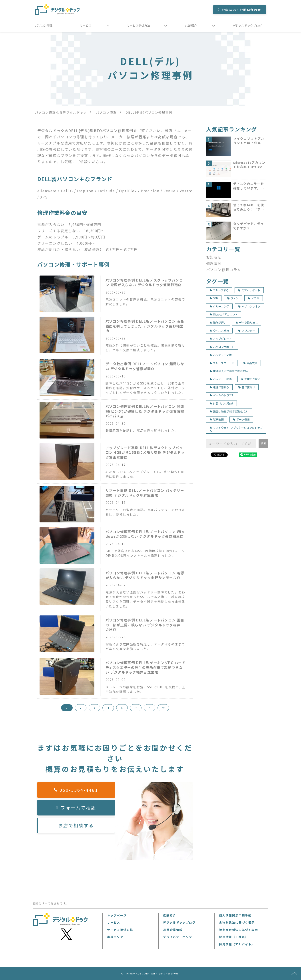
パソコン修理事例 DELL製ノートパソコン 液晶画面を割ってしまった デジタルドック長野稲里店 (145, 326)
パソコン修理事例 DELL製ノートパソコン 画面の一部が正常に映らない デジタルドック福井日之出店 (145, 625)
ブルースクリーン (222, 363)
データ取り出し (247, 322)
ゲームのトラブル (222, 395)
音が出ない (247, 387)
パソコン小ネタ (249, 306)
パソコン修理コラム (224, 270)
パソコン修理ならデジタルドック (61, 112)
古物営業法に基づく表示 (237, 922)
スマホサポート (249, 290)
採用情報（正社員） (234, 937)
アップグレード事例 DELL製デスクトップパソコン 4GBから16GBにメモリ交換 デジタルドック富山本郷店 (145, 452)
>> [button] (163, 708)
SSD (214, 298)
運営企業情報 (173, 930)
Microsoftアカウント (224, 314)
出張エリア (115, 937)
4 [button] (108, 708)
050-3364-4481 (79, 790)
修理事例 (214, 263)
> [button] (149, 708)
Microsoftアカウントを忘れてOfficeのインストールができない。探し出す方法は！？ (250, 165)
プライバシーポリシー (179, 937)
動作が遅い (218, 322)
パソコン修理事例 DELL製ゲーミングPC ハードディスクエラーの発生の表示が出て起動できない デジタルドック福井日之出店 (146, 667)
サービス (86, 25)
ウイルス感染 (219, 330)
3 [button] (94, 708)
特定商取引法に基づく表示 (238, 930)
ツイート (218, 452)
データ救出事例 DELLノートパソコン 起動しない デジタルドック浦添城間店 (145, 366)
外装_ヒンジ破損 (221, 403)
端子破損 (217, 419)
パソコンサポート (222, 347)
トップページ (117, 915)
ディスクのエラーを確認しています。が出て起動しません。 (249, 186)
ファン (233, 298)
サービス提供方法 (138, 25)
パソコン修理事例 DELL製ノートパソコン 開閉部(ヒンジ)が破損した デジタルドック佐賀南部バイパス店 (145, 411)
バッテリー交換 (221, 355)
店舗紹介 (191, 25)
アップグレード (221, 338)
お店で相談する (76, 825)
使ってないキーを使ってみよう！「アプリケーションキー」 (249, 207)
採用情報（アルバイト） (237, 944)
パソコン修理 (44, 25)
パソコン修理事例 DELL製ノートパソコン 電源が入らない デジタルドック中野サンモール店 (145, 575)
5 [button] (122, 708)
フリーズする (219, 290)
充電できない (251, 379)
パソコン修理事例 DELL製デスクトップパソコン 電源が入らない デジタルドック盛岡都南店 (144, 283)
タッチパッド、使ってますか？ (249, 226)
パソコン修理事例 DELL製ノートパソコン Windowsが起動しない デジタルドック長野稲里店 (145, 534)
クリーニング (219, 306)
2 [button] (81, 708)
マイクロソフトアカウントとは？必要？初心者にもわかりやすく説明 (249, 141)
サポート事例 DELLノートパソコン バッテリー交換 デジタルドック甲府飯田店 (145, 493)
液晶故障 (250, 363)
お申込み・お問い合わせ (241, 10)
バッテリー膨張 (221, 379)
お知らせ (214, 257)
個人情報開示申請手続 (235, 915)
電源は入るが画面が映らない (229, 371)
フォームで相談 (78, 808)
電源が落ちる (219, 387)
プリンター (247, 330)
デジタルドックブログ (247, 25)
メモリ (254, 298)
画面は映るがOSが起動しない (229, 411)
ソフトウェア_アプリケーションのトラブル (236, 429)
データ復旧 (241, 419)
